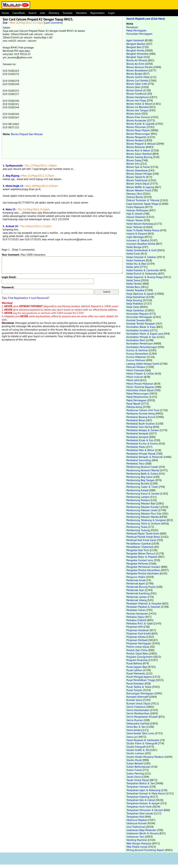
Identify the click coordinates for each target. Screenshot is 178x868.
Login (111, 13)
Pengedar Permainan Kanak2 (143, 567)
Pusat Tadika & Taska (139, 687)
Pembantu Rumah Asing (141, 413)
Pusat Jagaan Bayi (137, 667)
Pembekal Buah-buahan (141, 423)
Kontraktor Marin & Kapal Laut (145, 334)
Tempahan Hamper (138, 787)
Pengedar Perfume (137, 563)
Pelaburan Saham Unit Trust (143, 410)
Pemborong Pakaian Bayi (141, 503)
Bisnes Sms (133, 164)
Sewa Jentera (134, 730)
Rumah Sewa (134, 700)
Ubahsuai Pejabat (137, 820)
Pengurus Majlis (136, 577)
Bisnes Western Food (139, 190)
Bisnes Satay (134, 160)
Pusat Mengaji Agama (139, 677)
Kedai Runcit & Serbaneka (142, 273)
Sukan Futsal (134, 770)
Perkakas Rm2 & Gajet (140, 623)
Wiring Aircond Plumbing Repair (145, 850)
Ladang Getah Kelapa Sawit (143, 364)
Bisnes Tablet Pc (136, 177)
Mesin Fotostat (135, 370)
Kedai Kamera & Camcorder (143, 270)
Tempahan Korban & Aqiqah (143, 803)
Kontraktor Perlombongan (142, 347)
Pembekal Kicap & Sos (140, 440)
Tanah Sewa (133, 777)
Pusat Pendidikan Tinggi (141, 680)
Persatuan (132, 27)
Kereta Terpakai (135, 290)
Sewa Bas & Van (136, 727)
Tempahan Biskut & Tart (141, 783)
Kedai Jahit (133, 267)
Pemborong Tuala (137, 527)
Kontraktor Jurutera (138, 330)
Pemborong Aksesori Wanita (143, 470)
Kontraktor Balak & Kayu (141, 327)
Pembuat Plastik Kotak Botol (143, 537)
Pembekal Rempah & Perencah (145, 457)
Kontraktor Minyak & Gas (141, 337)
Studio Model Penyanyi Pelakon (145, 757)
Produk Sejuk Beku (137, 653)
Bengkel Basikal (136, 44)
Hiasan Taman (135, 220)
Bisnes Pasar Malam (138, 130)
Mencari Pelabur (136, 367)
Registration (98, 13)
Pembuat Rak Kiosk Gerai (141, 540)
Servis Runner (135, 720)
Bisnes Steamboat (137, 170)
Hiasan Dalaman (136, 217)
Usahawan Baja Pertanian (141, 830)
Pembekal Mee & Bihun (140, 450)
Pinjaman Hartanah (138, 630)
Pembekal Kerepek (137, 433)
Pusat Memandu (136, 673)
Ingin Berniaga (135, 237)
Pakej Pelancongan (138, 393)
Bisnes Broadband (137, 70)
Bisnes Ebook (134, 90)
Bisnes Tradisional (137, 180)
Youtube (68, 13)
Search (33, 13)
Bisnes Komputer (136, 120)
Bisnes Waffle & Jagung (140, 187)
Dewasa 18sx (134, 194)
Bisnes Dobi (133, 87)
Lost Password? (40, 298)
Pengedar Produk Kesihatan (143, 573)
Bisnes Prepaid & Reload (141, 144)
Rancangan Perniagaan (140, 693)
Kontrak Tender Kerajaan (141, 323)
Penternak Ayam (136, 583)
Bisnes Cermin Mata (138, 77)
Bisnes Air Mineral (137, 60)
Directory (54, 13)
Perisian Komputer (137, 613)
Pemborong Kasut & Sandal (143, 493)
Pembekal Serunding (139, 460)
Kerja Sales (133, 307)
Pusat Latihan (134, 670)
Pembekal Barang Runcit (141, 417)
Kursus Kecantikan (137, 354)
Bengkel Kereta (135, 50)
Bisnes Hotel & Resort (139, 104)
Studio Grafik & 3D (138, 750)
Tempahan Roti (135, 817)
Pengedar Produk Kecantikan (143, 570)
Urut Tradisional (136, 827)
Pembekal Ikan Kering (139, 427)
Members (81, 13)
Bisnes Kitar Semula (138, 117)
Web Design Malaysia (139, 843)
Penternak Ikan (135, 590)
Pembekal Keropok (137, 437)
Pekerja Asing (134, 407)
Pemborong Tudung (138, 530)
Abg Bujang (13, 176)
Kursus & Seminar (137, 350)
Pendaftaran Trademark (140, 547)
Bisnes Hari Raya (136, 100)
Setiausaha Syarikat (138, 723)
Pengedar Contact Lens (140, 560)
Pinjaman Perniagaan (139, 643)
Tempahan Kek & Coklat (141, 800)
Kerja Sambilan (135, 310)
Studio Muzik (134, 760)
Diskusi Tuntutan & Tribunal (143, 200)
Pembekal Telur (135, 463)
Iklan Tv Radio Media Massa (143, 230)
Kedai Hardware (136, 260)
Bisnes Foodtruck (137, 94)
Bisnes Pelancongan (138, 134)
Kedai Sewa (133, 280)
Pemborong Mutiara (138, 500)
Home (5, 13)
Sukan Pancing (135, 773)
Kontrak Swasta (136, 320)
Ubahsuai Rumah (137, 823)
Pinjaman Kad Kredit (139, 633)
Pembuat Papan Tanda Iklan (143, 533)
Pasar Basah (133, 404)
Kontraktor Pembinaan (140, 343)
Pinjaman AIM (135, 627)
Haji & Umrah (134, 214)
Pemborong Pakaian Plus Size (144, 513)
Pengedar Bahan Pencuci (141, 553)
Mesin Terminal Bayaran (140, 387)
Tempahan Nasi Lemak (140, 813)
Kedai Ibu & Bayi (136, 264)
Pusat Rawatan (135, 683)
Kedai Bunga (134, 247)
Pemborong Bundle (138, 483)
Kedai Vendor (134, 284)
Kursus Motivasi (136, 360)
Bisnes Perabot (135, 140)
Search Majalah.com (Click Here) (146, 19)
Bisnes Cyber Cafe (137, 84)
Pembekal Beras (136, 420)
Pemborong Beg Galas (139, 477)
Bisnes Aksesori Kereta (139, 67)
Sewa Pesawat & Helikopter (143, 740)
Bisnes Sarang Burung (139, 157)
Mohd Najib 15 (14, 186)
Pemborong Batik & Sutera (142, 474)
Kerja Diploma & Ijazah (140, 294)
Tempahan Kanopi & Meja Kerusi (146, 793)
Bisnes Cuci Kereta (137, 80)
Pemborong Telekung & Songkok (146, 520)
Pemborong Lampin (138, 497)
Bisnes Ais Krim (135, 64)
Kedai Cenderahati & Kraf (141, 250)
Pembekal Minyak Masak (141, 454)
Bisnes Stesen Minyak (139, 174)
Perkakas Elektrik (136, 620)
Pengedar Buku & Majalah (142, 557)
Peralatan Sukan (136, 610)
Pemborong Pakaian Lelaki (142, 510)
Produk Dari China (137, 650)
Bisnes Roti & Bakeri (138, 150)
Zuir (5, 23)
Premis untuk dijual (138, 647)
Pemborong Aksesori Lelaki (142, 467)
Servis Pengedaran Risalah (142, 717)
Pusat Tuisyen (134, 690)
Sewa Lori (132, 737)
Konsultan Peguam (138, 314)
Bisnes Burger (134, 74)
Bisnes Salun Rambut (139, 154)
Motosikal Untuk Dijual (140, 390)
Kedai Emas (133, 254)
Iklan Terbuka (134, 227)
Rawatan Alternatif (137, 697)
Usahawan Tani (135, 837)
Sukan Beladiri (135, 763)
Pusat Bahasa (134, 663)
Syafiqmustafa (14, 166)
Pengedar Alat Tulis (138, 550)
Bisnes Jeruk (134, 114)
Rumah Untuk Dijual (138, 703)
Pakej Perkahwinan (137, 397)
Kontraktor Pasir (136, 340)
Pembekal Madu (136, 447)
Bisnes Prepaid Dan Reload (27, 134)
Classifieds (19, 13)
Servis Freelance (136, 707)
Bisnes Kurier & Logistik (141, 124)
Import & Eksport (137, 234)
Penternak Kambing (138, 593)
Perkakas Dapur (135, 617)
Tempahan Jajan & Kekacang (143, 790)
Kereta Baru (133, 287)
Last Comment (53, 23)
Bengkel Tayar (135, 57)
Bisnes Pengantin (137, 137)
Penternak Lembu (137, 597)
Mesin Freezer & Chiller (140, 373)
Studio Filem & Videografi (142, 743)
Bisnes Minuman (136, 127)
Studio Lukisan (135, 753)
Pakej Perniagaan (136, 30)
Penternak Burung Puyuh (141, 587)
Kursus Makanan (136, 357)
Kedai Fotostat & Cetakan (141, 257)
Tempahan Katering (138, 797)
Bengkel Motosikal (137, 54)
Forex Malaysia (135, 207)
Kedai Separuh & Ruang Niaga (145, 277)
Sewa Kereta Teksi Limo (140, 733)
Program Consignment (139, 657)
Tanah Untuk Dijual (138, 780)
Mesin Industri (135, 377)
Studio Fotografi (136, 747)
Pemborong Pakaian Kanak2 (143, 507)
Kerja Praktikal (135, 304)
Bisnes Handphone (138, 97)
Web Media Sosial (137, 847)
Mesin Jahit (133, 380)
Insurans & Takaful (138, 240)
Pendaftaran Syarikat (139, 543)
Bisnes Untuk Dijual (138, 184)
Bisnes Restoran (136, 147)
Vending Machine (137, 840)
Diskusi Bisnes (135, 197)
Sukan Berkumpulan (138, 767)
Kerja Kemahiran (136, 297)
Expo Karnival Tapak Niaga (142, 204)
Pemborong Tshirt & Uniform (143, 524)
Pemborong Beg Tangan (141, 480)
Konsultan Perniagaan (139, 34)
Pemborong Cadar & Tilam (142, 487)
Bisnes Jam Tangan (137, 110)
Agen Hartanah (135, 40)
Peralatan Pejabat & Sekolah (143, 607)
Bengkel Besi (134, 47)
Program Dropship (137, 660)
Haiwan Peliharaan (137, 210)
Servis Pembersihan (138, 713)
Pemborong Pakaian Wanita (143, 517)
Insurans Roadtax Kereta (141, 244)
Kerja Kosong (134, 300)
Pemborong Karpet (137, 490)
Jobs (43, 13)
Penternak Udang (137, 600)
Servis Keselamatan (138, 710)
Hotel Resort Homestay (140, 224)
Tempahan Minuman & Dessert (145, 810)
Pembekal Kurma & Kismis (142, 443)
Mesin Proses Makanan (140, 384)
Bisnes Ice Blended (138, 107)
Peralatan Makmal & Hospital (144, 603)
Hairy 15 (11, 209)
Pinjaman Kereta (136, 637)
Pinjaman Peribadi (137, 640)
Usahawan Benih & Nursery (143, 833)
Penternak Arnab (136, 580)
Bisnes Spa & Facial (138, 167)
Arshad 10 (12, 226)
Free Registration (18, 298)
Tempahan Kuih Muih (139, 807)
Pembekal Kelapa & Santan (143, 430)
